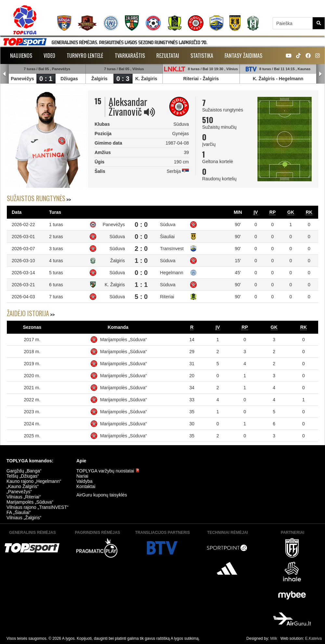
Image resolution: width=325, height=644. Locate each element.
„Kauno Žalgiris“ (23, 486)
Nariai (82, 476)
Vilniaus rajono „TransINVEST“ (38, 507)
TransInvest (172, 249)
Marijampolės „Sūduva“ (123, 340)
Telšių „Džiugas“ (23, 476)
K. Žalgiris (146, 79)
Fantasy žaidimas (243, 56)
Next (320, 74)
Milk (273, 638)
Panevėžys (22, 79)
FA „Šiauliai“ (19, 512)
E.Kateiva (313, 638)
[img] (149, 112)
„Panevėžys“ (19, 492)
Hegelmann (291, 79)
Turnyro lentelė (85, 56)
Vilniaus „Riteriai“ (24, 497)
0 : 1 (46, 79)
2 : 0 (141, 249)
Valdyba (84, 481)
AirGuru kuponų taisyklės (102, 495)
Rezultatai (168, 56)
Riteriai (191, 79)
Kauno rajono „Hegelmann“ (34, 481)
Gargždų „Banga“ (24, 471)
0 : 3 (123, 79)
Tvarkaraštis (130, 56)
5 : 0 (141, 297)
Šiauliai (167, 237)
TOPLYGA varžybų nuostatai (108, 471)
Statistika (202, 56)
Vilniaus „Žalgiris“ (24, 518)
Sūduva (168, 225)
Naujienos (21, 56)
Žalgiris (99, 79)
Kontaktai (86, 486)
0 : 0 (141, 225)
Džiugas (69, 79)
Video (49, 56)
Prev (5, 74)
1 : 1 (141, 285)
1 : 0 (141, 261)
